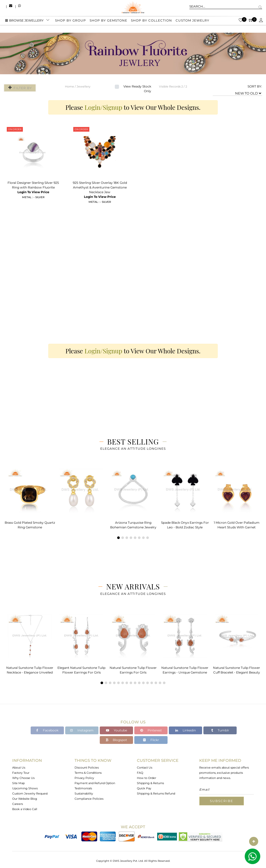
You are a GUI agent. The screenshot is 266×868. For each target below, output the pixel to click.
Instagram (82, 730)
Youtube (117, 730)
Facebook (47, 730)
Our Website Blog (25, 799)
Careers (18, 804)
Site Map (18, 783)
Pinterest (151, 730)
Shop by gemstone (108, 21)
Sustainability (84, 793)
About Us (19, 768)
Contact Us (145, 768)
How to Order (147, 778)
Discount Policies (87, 768)
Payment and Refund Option (95, 783)
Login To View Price (33, 192)
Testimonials (83, 788)
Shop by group (71, 21)
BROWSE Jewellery (24, 21)
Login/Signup (104, 107)
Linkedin (186, 730)
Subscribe (222, 801)
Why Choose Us (23, 778)
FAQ (140, 773)
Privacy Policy (84, 778)
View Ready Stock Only (137, 89)
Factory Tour (21, 773)
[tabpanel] (30, 497)
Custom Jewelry (192, 21)
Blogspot (116, 740)
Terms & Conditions (88, 773)
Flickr (151, 740)
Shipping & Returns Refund (156, 793)
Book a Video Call (25, 809)
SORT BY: (255, 86)
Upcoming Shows (25, 788)
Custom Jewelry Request (30, 793)
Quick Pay (144, 788)
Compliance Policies (89, 799)
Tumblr (220, 730)
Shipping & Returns (150, 783)
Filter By (19, 88)
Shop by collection (151, 21)
